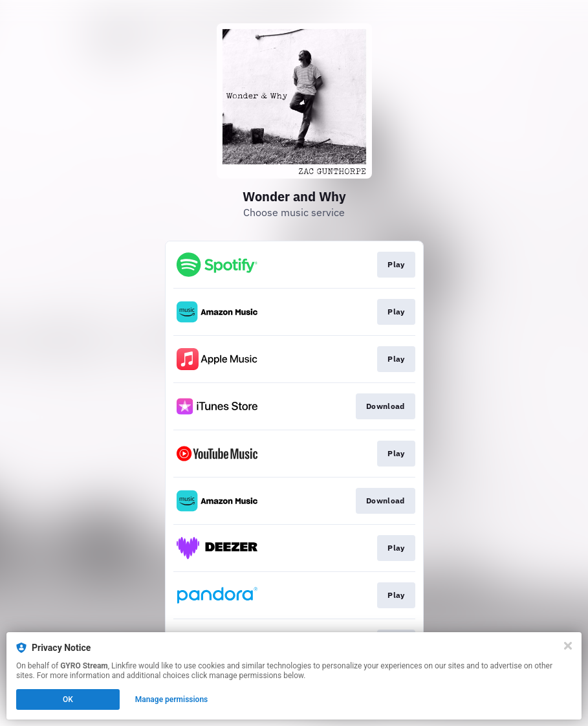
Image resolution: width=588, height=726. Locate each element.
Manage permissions (172, 699)
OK (68, 699)
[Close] (568, 646)
